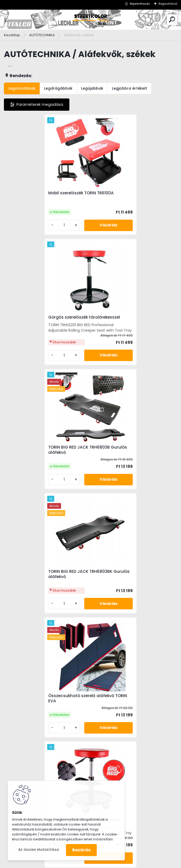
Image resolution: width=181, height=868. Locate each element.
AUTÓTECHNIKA (42, 35)
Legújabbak (92, 88)
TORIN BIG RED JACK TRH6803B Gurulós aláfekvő (40, 331)
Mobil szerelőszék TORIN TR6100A (42, 197)
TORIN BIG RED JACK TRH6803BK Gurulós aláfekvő (128, 331)
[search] (172, 19)
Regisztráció (168, 4)
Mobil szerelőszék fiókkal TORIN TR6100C (41, 591)
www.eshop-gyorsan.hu (102, 863)
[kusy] (24, 237)
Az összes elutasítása (39, 850)
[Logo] (91, 20)
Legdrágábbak (58, 88)
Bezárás (81, 850)
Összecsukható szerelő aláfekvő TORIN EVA (43, 459)
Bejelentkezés (140, 4)
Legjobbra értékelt (129, 88)
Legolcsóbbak (22, 88)
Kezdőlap (12, 35)
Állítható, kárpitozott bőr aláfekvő (131, 589)
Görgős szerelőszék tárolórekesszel (132, 193)
